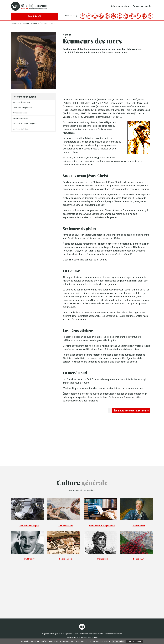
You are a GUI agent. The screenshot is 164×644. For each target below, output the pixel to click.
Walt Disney (29, 559)
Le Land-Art (139, 559)
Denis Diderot (139, 526)
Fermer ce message (134, 641)
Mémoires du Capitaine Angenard (25, 124)
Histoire (34, 23)
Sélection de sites (120, 6)
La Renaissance (66, 526)
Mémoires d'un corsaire (22, 102)
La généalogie (66, 559)
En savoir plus (118, 641)
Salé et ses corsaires (20, 118)
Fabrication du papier (29, 526)
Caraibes (94, 638)
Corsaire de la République (22, 108)
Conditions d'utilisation (113, 634)
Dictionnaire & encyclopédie (102, 526)
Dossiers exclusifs (142, 6)
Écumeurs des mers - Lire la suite (131, 411)
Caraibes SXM (85, 638)
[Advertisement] (106, 76)
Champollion (102, 559)
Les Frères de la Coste (21, 129)
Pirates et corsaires (20, 113)
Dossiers (25, 23)
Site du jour (15, 23)
